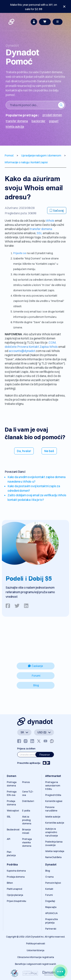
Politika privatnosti (36, 943)
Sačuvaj (57, 210)
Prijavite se (20, 253)
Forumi (36, 676)
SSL (39, 233)
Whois (50, 221)
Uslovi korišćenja (35, 950)
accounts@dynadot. (22, 351)
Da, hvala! (24, 451)
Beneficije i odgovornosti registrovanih (35, 964)
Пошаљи (45, 755)
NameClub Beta (53, 857)
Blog (36, 685)
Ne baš (49, 451)
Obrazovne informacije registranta (36, 957)
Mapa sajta (51, 907)
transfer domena (41, 229)
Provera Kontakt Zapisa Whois (38, 347)
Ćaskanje (35, 666)
